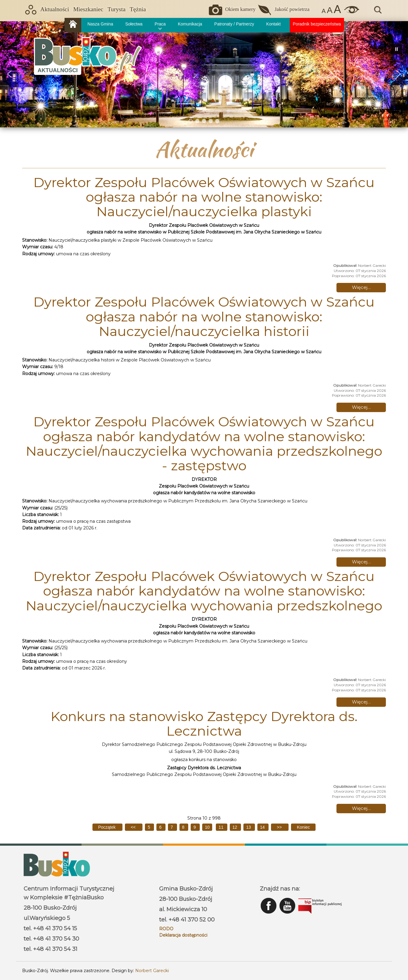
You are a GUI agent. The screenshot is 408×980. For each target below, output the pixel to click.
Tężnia (138, 9)
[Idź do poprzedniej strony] (134, 827)
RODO (166, 929)
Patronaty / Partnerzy (234, 24)
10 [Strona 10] (207, 827)
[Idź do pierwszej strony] (107, 827)
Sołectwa (134, 24)
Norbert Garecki (152, 971)
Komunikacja (190, 24)
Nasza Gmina (100, 24)
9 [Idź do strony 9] (195, 827)
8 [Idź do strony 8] (184, 827)
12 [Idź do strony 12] (235, 827)
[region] (204, 74)
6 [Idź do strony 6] (161, 827)
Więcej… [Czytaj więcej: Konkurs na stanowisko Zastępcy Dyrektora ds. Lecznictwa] (361, 808)
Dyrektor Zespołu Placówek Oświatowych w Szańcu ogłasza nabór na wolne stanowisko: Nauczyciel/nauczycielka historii (204, 316)
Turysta (117, 9)
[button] (9, 74)
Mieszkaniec (88, 9)
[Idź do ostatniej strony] (303, 827)
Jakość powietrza (292, 9)
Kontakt (273, 24)
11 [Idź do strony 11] (221, 827)
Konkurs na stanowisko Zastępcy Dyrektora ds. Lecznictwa (204, 723)
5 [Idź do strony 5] (149, 827)
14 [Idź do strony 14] (263, 827)
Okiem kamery (240, 9)
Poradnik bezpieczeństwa (317, 24)
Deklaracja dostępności (183, 935)
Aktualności (55, 9)
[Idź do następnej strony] (280, 827)
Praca (160, 24)
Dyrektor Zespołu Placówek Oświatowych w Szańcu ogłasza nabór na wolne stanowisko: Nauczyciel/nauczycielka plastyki (204, 197)
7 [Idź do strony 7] (172, 827)
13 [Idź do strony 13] (249, 827)
